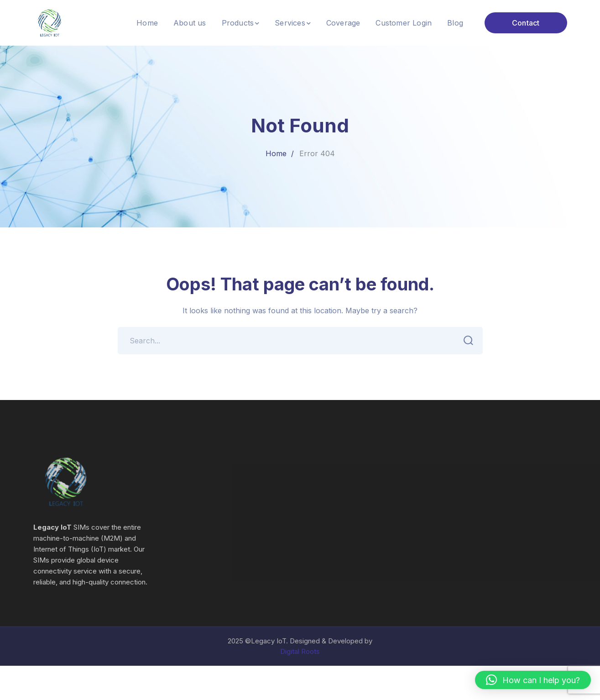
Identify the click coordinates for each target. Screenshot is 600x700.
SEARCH (466, 341)
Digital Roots (300, 651)
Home (276, 153)
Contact (526, 23)
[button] (533, 680)
